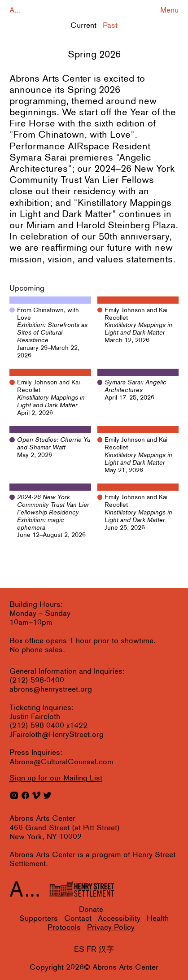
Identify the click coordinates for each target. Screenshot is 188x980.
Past (110, 26)
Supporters (39, 919)
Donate (91, 910)
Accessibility (119, 919)
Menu (169, 11)
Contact (78, 919)
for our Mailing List (56, 778)
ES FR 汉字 (94, 950)
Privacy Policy (111, 928)
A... (15, 11)
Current (83, 26)
